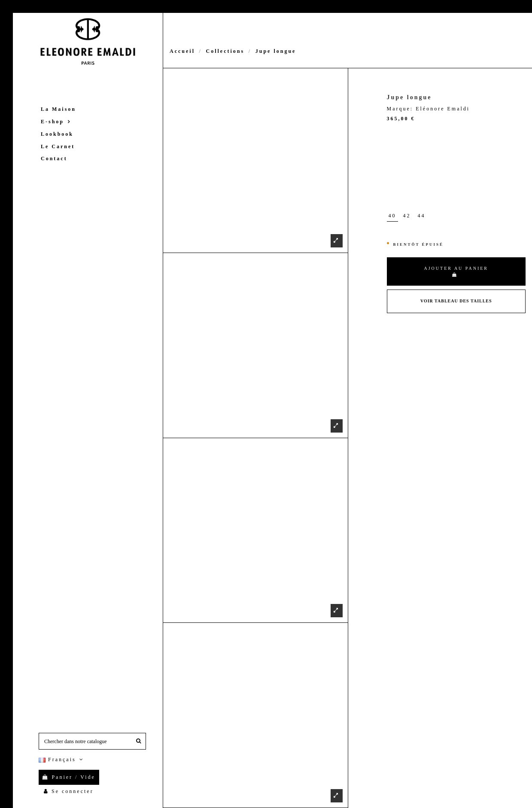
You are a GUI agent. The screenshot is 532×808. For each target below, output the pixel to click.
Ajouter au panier (456, 271)
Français (62, 759)
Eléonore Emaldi (443, 109)
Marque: (400, 109)
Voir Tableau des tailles (456, 301)
